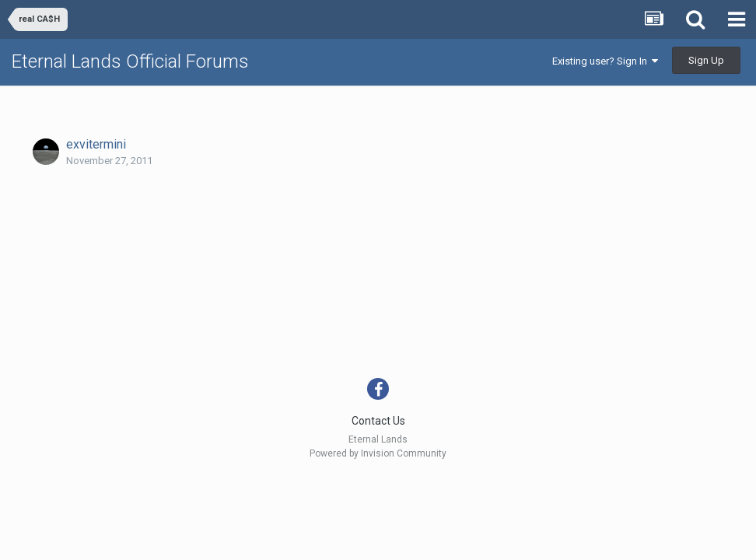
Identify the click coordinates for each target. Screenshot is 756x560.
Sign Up (706, 60)
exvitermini (96, 144)
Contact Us (378, 421)
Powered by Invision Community (378, 453)
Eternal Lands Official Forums (130, 61)
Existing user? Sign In (605, 61)
